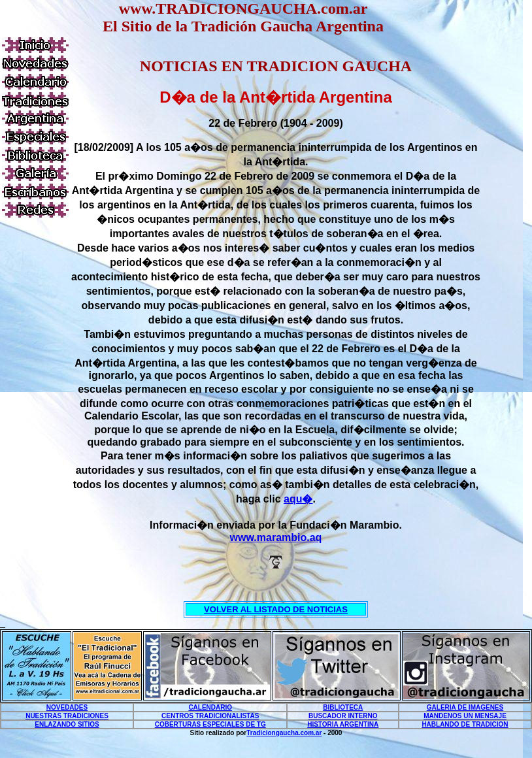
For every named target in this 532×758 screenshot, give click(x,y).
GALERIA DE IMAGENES (465, 707)
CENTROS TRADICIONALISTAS (210, 716)
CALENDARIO (210, 707)
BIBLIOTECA (343, 707)
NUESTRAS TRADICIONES (67, 716)
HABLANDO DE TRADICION (465, 724)
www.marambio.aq (276, 537)
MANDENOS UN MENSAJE (465, 716)
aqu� (298, 499)
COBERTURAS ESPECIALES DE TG (210, 724)
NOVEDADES (67, 707)
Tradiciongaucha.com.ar (284, 733)
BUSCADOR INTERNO (343, 716)
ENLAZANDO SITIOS (67, 724)
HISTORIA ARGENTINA (343, 724)
